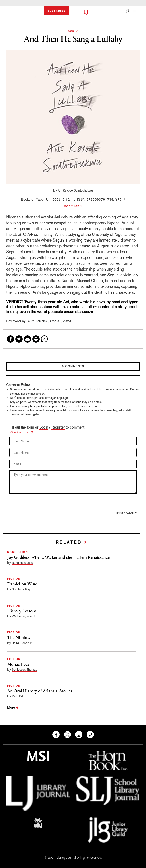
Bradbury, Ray (21, 589)
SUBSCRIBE (56, 11)
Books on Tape (32, 199)
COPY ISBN (73, 206)
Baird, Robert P (22, 643)
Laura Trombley (37, 321)
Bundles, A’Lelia (22, 563)
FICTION (14, 579)
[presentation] (41, 504)
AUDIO (73, 31)
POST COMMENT (127, 514)
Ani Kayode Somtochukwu (75, 190)
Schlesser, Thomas (24, 670)
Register (58, 427)
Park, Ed (17, 696)
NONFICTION (18, 552)
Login (44, 427)
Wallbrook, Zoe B (23, 616)
